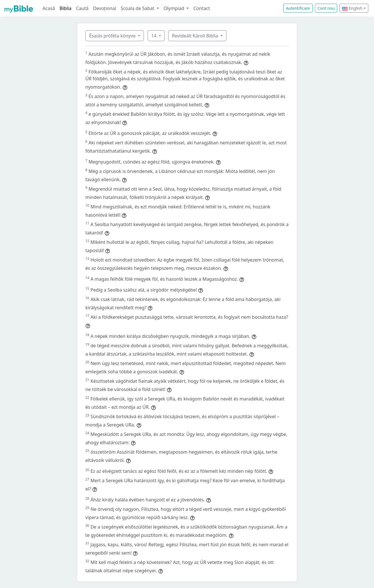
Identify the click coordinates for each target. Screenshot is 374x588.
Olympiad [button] (175, 8)
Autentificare (298, 8)
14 (154, 36)
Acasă (49, 8)
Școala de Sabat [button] (138, 8)
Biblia (66, 8)
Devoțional (105, 8)
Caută (82, 8)
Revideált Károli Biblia (196, 36)
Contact (202, 8)
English (352, 8)
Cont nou (326, 8)
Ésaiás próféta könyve (113, 36)
